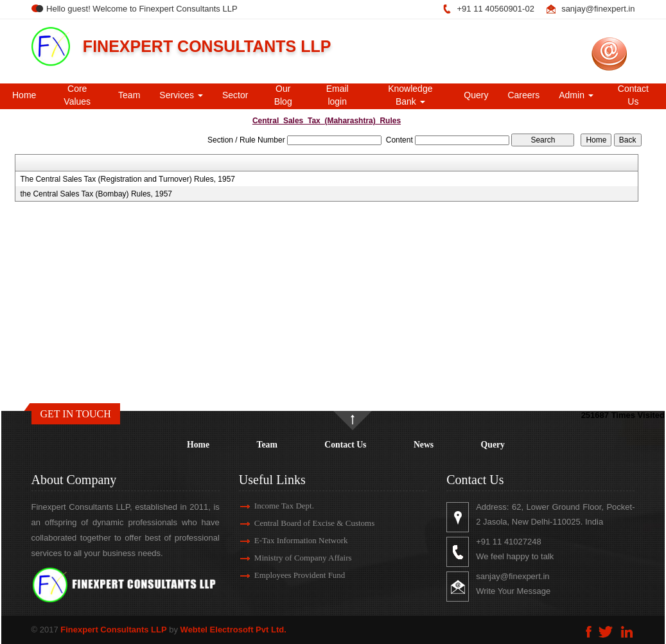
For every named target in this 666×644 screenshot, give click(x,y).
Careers (523, 95)
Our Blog (283, 95)
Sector (235, 95)
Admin (576, 95)
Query (476, 95)
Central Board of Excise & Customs (300, 523)
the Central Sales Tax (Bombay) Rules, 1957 (96, 194)
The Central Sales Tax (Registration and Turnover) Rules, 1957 (127, 179)
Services (181, 95)
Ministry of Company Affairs (288, 558)
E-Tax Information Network (286, 540)
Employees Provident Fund (285, 575)
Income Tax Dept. (269, 506)
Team (129, 95)
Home (24, 95)
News (424, 445)
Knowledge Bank (410, 95)
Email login (337, 95)
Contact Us (633, 95)
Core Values (77, 95)
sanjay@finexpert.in (598, 9)
